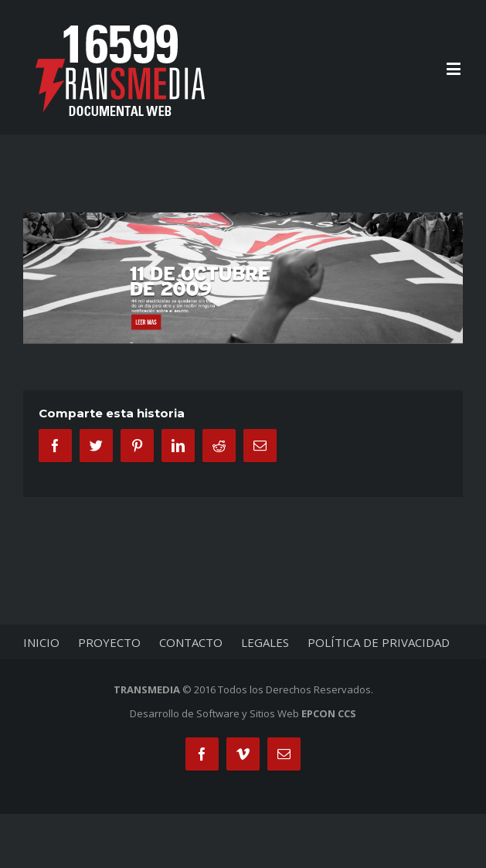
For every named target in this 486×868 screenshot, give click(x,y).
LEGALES (265, 642)
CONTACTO (191, 642)
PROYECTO (109, 642)
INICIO (41, 642)
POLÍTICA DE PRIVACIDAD (379, 642)
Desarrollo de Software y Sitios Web (243, 713)
